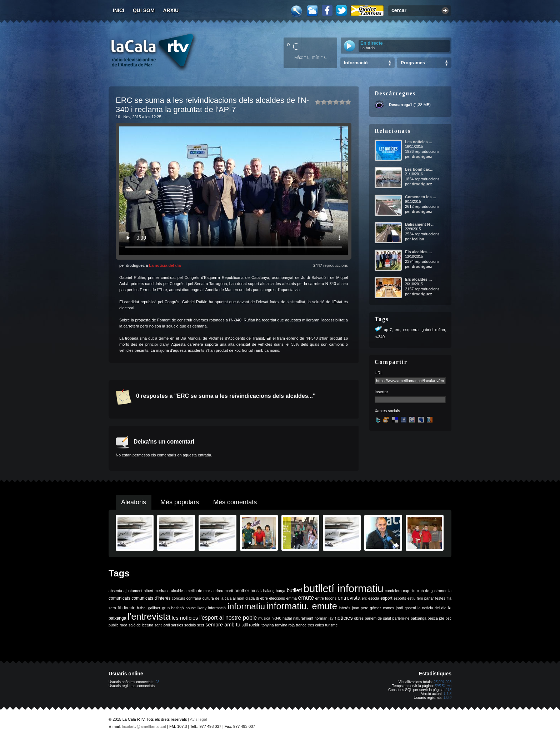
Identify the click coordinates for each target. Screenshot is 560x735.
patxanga (419, 618)
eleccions (277, 598)
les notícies (185, 618)
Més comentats (235, 502)
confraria (194, 598)
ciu (413, 591)
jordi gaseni (406, 608)
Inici (119, 10)
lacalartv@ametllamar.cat (144, 726)
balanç (269, 591)
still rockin (251, 625)
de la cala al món (229, 598)
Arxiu (171, 10)
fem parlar (425, 598)
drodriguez (422, 156)
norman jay (324, 618)
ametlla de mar (197, 591)
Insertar (381, 392)
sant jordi (162, 625)
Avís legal (199, 719)
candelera (393, 591)
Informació (356, 63)
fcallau (418, 239)
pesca (433, 618)
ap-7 (388, 330)
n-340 (380, 337)
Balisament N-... (420, 224)
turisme (331, 625)
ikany (202, 608)
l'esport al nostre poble (228, 618)
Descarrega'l (401, 105)
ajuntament (133, 591)
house (191, 608)
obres (359, 618)
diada (250, 598)
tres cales (316, 625)
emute (306, 598)
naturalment (303, 618)
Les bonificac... (419, 169)
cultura (208, 598)
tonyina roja (285, 625)
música (264, 618)
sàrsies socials (183, 625)
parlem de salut (378, 618)
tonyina (267, 625)
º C (292, 46)
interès (345, 608)
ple (442, 618)
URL (379, 373)
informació (217, 608)
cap (406, 591)
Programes (413, 63)
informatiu (246, 606)
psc (448, 618)
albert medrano (157, 591)
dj (257, 598)
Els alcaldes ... (418, 252)
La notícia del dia (165, 265)
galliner (154, 608)
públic (114, 625)
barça (281, 591)
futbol (142, 608)
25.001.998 (442, 682)
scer (201, 625)
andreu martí (222, 591)
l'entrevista (149, 616)
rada (123, 625)
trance (301, 625)
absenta (115, 591)
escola (374, 598)
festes (440, 598)
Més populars (180, 502)
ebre (264, 598)
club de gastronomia (434, 591)
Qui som (144, 10)
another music (248, 591)
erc (397, 330)
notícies (344, 618)
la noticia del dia (432, 608)
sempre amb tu (223, 625)
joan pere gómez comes (373, 608)
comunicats (119, 598)
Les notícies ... (419, 142)
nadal (287, 618)
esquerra (411, 330)
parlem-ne (401, 618)
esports (400, 598)
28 (157, 682)
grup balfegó (173, 608)
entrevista (349, 598)
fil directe (127, 608)
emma (291, 598)
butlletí (294, 590)
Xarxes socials (387, 411)
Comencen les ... (421, 197)
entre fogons (326, 598)
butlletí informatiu (344, 588)
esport (386, 598)
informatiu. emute (302, 606)
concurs (178, 598)
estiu (412, 598)
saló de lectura (141, 625)
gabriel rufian (433, 330)
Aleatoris (134, 502)
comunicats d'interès (151, 598)
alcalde (177, 591)
